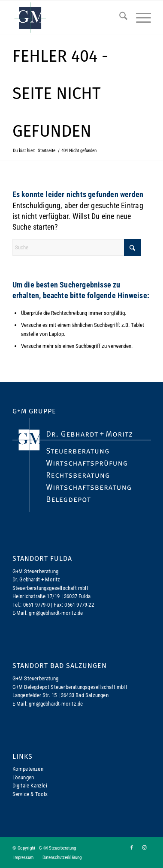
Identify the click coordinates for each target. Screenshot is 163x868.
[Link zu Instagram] (145, 848)
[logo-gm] (68, 18)
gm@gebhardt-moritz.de (56, 613)
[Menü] (139, 18)
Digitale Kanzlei (30, 786)
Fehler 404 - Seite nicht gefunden (60, 94)
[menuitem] (119, 18)
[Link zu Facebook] (132, 848)
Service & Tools (30, 794)
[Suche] (119, 18)
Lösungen (23, 777)
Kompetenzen (28, 769)
